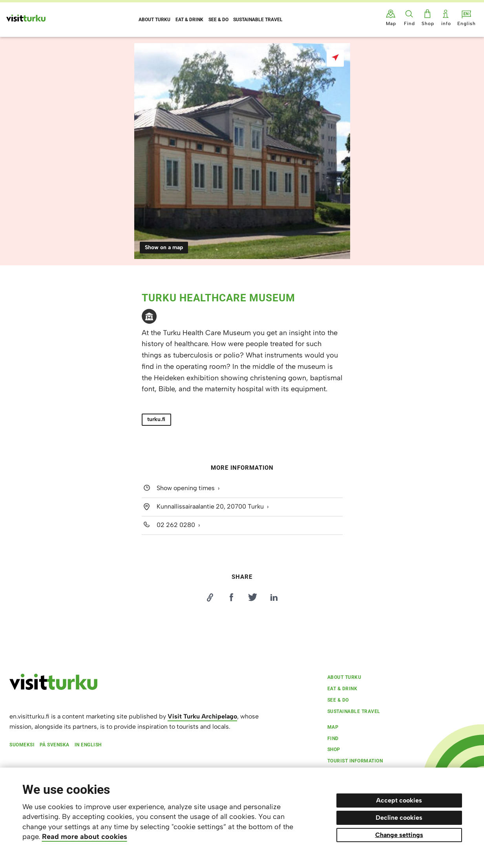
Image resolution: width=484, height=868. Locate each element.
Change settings (399, 835)
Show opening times (186, 488)
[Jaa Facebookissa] (231, 597)
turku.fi (156, 419)
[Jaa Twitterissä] (253, 597)
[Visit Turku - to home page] (26, 18)
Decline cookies (399, 818)
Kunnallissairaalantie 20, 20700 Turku (210, 506)
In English (88, 745)
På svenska (55, 745)
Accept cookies (399, 800)
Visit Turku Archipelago (202, 716)
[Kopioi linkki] (210, 597)
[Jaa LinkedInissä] (274, 597)
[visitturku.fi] (53, 688)
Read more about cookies (85, 837)
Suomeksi (22, 745)
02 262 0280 (176, 525)
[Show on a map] (335, 58)
